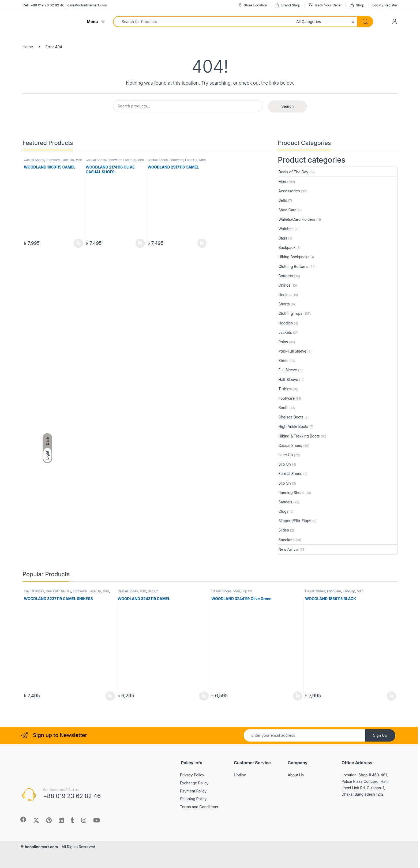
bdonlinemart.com (41, 847)
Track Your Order (325, 5)
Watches (286, 229)
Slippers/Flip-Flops (295, 521)
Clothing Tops (290, 313)
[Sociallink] (23, 820)
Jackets (285, 332)
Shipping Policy (193, 799)
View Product (78, 243)
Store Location (252, 5)
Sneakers (286, 540)
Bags (283, 238)
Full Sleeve (288, 370)
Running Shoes (291, 493)
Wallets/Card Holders (297, 219)
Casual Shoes (34, 160)
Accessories (289, 191)
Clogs (283, 511)
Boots (283, 408)
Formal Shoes (290, 474)
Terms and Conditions (199, 807)
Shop (357, 5)
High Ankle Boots (293, 426)
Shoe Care (287, 210)
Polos (283, 342)
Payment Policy (193, 791)
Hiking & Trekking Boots (299, 436)
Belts (283, 200)
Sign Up (380, 735)
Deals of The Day (293, 172)
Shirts (283, 360)
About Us (296, 775)
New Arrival (288, 549)
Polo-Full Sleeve (292, 351)
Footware (53, 160)
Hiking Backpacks (294, 257)
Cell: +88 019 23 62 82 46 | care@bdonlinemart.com (65, 5)
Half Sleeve (288, 379)
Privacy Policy (192, 775)
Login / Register (385, 5)
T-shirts (285, 389)
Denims (285, 295)
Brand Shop (288, 5)
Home (28, 47)
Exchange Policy (194, 783)
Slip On (284, 464)
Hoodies (286, 323)
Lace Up (67, 160)
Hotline (240, 775)
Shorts (284, 304)
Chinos (284, 285)
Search (287, 106)
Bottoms (286, 276)
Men (79, 160)
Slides (284, 530)
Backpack (287, 247)
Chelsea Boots (291, 417)
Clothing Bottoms (293, 266)
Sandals (285, 502)
